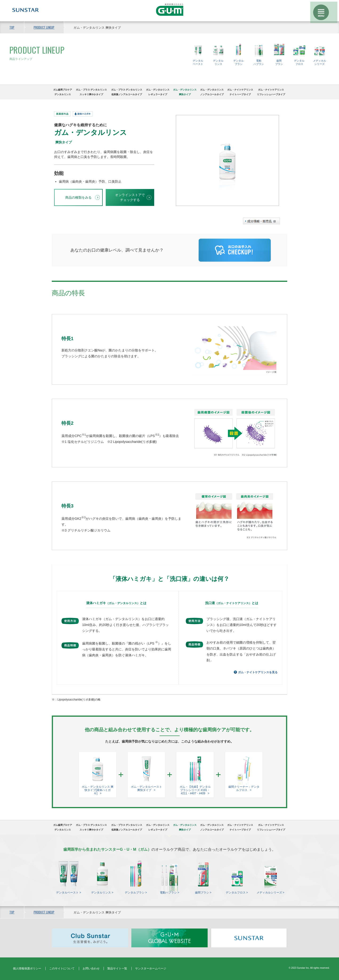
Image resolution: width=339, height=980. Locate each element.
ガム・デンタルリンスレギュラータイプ (158, 92)
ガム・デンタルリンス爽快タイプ (185, 92)
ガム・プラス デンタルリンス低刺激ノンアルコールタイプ (127, 92)
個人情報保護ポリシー (27, 968)
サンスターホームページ (151, 968)
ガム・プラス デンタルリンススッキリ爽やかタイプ (91, 92)
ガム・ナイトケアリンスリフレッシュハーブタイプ (271, 92)
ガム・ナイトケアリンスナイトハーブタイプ (240, 92)
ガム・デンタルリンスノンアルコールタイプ (212, 92)
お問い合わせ (91, 968)
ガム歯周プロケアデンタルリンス (63, 92)
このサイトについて (62, 968)
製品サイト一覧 (117, 968)
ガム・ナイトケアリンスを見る (258, 672)
